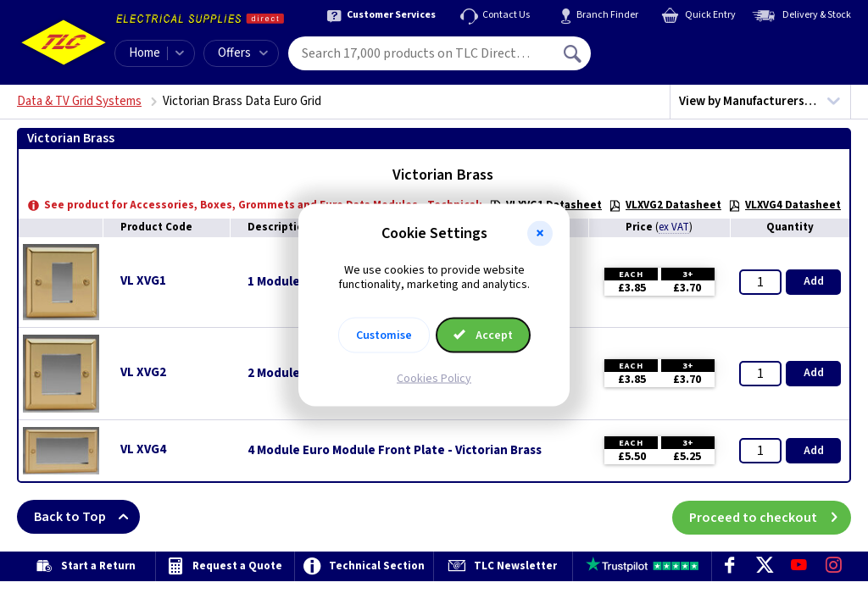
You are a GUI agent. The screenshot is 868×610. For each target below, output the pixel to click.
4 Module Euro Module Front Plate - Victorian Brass (395, 451)
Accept (483, 335)
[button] (540, 234)
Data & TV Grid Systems (79, 101)
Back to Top (87, 517)
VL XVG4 (143, 449)
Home (145, 53)
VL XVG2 (143, 372)
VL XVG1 (143, 281)
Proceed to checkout (770, 517)
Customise (384, 335)
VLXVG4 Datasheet (785, 205)
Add (814, 281)
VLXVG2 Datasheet (665, 205)
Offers (243, 53)
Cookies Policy (434, 378)
